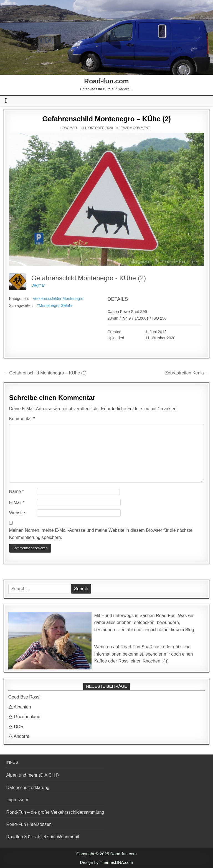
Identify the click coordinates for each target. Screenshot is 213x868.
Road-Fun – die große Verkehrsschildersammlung (55, 812)
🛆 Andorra (19, 736)
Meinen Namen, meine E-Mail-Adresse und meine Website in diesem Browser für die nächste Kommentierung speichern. (101, 534)
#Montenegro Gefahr (54, 305)
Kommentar (22, 419)
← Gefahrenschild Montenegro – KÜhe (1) (45, 373)
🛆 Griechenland (24, 717)
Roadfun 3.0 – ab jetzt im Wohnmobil (42, 837)
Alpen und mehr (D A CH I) (32, 775)
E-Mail (17, 503)
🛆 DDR (16, 727)
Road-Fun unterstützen (29, 824)
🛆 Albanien (20, 707)
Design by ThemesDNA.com (106, 862)
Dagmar (70, 128)
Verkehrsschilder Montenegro (58, 299)
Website (17, 513)
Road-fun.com (106, 81)
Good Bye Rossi (24, 697)
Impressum (17, 800)
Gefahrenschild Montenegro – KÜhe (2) (106, 119)
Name (17, 491)
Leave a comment (134, 128)
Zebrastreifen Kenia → (187, 373)
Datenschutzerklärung (28, 788)
